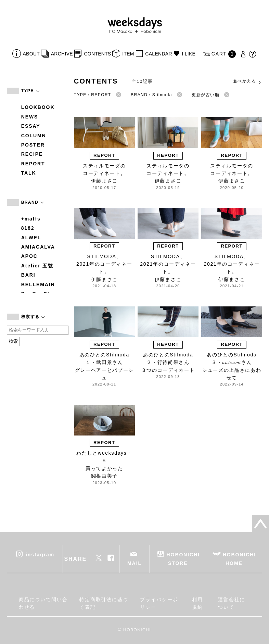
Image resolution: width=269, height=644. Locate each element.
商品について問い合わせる (43, 603)
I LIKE (189, 54)
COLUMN (34, 136)
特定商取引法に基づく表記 (104, 603)
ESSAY (31, 126)
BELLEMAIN (38, 285)
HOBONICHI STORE (183, 559)
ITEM (128, 54)
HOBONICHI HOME (239, 559)
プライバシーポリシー (159, 603)
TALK (29, 173)
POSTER (33, 145)
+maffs (31, 219)
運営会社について (232, 603)
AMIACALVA (38, 247)
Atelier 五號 (37, 266)
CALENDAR (158, 54)
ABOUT (31, 54)
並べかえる (247, 81)
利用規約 (197, 603)
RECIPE (32, 154)
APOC (29, 256)
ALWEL (31, 238)
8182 (28, 228)
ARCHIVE (62, 54)
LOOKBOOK (38, 107)
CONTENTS (97, 54)
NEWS (30, 117)
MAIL (134, 563)
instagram (40, 555)
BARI (28, 275)
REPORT (33, 164)
